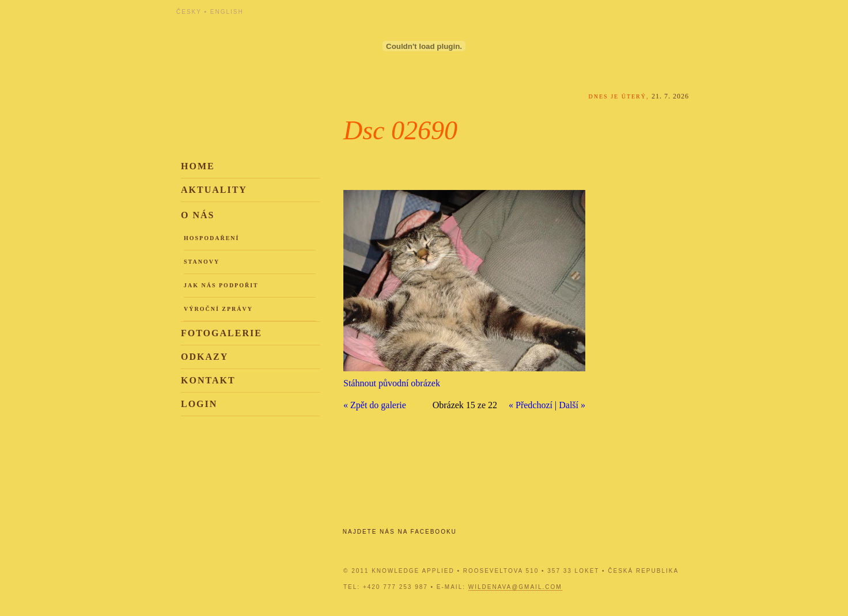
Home (198, 166)
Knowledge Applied (280, 42)
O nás (198, 215)
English (227, 12)
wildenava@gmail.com (515, 587)
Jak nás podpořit (221, 285)
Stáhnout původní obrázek (392, 383)
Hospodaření (211, 238)
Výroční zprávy (218, 309)
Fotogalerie (222, 333)
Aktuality (214, 190)
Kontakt (208, 380)
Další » (572, 405)
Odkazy (205, 357)
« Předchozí (531, 405)
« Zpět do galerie (375, 405)
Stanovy (202, 262)
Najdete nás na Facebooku (400, 532)
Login (199, 404)
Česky (189, 12)
